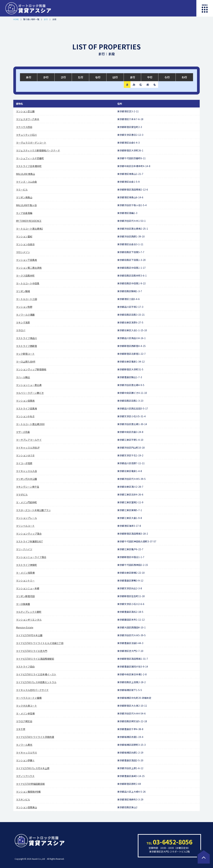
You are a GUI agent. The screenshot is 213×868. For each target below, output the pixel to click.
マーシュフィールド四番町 (30, 158)
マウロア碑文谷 (24, 721)
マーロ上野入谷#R (26, 362)
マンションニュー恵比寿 (29, 385)
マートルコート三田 (26, 299)
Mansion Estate (25, 627)
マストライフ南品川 (26, 338)
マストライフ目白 (25, 667)
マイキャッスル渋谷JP (28, 448)
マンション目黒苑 (25, 401)
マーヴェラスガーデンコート (31, 143)
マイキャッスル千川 (26, 753)
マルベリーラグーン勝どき (30, 393)
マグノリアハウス (25, 776)
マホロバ (21, 330)
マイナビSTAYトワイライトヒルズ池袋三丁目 (40, 643)
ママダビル (22, 494)
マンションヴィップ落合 (29, 534)
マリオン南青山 (24, 197)
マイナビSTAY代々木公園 (29, 635)
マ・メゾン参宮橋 (25, 713)
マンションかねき (25, 416)
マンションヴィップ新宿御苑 (31, 369)
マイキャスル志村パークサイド (32, 690)
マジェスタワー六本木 (28, 119)
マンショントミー (25, 580)
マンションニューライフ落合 (31, 557)
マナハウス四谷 (24, 127)
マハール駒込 (23, 377)
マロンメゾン (23, 252)
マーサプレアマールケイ (29, 440)
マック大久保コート (26, 706)
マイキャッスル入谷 (26, 471)
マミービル (22, 190)
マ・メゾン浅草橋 (25, 573)
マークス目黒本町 (25, 276)
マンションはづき (25, 455)
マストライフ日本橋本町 (29, 166)
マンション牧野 (24, 307)
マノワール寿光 (24, 745)
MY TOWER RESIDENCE (29, 221)
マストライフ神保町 (26, 565)
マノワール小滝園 (25, 315)
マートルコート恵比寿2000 (30, 424)
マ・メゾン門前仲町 (26, 502)
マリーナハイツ (24, 549)
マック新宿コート (25, 354)
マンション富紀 (24, 236)
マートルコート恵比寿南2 (29, 229)
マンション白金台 (25, 244)
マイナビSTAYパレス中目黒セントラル (36, 682)
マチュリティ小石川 (26, 135)
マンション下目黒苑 (26, 260)
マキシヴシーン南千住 (28, 487)
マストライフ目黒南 (26, 408)
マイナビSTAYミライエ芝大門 (32, 651)
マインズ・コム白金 (26, 182)
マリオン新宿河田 (25, 596)
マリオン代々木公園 (26, 479)
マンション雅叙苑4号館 (28, 792)
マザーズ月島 (23, 432)
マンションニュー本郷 (28, 588)
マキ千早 (21, 729)
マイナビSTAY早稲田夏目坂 (30, 784)
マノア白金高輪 (24, 213)
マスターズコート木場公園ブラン (33, 510)
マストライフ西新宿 (26, 346)
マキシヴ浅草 (23, 322)
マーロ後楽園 (23, 604)
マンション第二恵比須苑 (29, 268)
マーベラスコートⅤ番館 (29, 698)
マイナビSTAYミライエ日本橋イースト (36, 674)
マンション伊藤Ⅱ (25, 760)
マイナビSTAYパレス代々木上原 (33, 768)
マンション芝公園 (25, 111)
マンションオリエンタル (29, 620)
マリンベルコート (25, 526)
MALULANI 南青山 (25, 174)
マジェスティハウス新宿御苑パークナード (38, 150)
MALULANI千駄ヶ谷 (26, 205)
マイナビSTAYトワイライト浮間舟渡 (35, 737)
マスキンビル (23, 799)
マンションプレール (26, 518)
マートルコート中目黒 (28, 283)
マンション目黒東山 (26, 807)
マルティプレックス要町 (29, 612)
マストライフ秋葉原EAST (29, 541)
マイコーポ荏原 (24, 463)
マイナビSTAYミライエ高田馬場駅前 (35, 659)
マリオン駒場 (23, 291)
